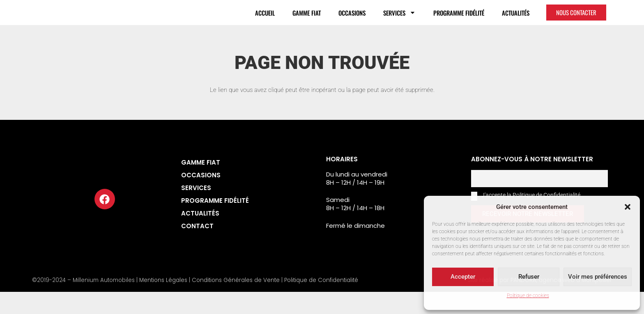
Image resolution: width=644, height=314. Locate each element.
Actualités (516, 23)
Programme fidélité (459, 23)
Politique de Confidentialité (321, 302)
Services (399, 23)
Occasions (352, 23)
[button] (628, 202)
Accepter (463, 277)
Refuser (529, 277)
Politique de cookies (528, 296)
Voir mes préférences (598, 277)
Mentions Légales (163, 302)
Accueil (265, 23)
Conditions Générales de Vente (236, 302)
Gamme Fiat (307, 23)
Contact (197, 248)
